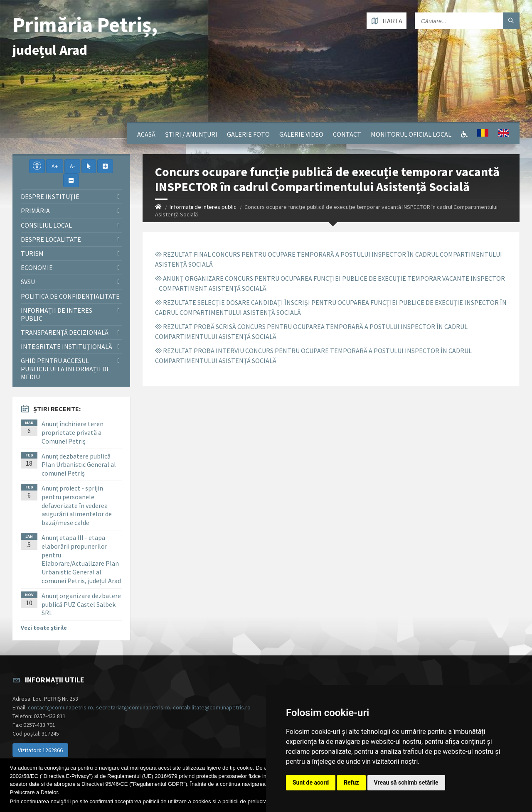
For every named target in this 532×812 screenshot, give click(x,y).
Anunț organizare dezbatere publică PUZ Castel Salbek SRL (81, 604)
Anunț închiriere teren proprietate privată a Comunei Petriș (73, 432)
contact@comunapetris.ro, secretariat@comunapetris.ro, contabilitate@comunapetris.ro (139, 707)
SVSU (28, 282)
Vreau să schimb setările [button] (406, 783)
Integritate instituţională (66, 346)
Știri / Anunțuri (191, 134)
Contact (347, 134)
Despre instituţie (50, 196)
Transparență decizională (65, 332)
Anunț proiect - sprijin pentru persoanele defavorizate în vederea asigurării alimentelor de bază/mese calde (77, 505)
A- (72, 166)
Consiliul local (46, 225)
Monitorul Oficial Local (411, 134)
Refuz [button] (351, 783)
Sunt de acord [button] (311, 783)
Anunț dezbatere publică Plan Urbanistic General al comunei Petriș (79, 465)
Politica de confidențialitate (70, 296)
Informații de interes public (203, 207)
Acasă (146, 134)
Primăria (35, 211)
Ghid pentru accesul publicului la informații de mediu (65, 368)
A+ (55, 166)
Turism (32, 253)
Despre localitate (51, 239)
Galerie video (301, 134)
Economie (37, 267)
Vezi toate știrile (44, 628)
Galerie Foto (248, 134)
